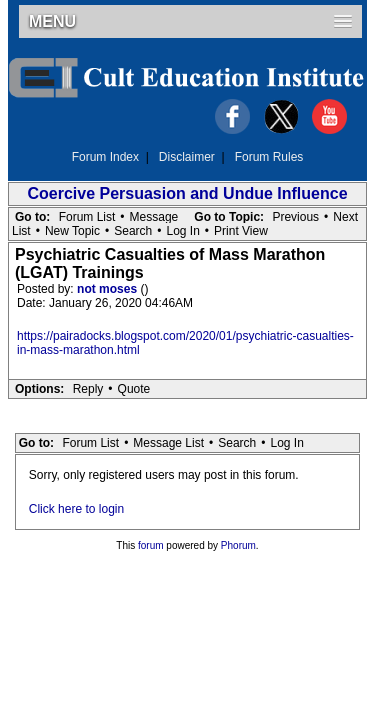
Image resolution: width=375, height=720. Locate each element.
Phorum (238, 545)
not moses (108, 289)
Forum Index (105, 157)
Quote (134, 389)
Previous (295, 217)
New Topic (72, 231)
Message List (168, 443)
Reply (88, 389)
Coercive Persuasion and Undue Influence (187, 193)
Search (133, 231)
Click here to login (76, 509)
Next (345, 217)
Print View (241, 231)
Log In (182, 231)
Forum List (87, 217)
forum (151, 545)
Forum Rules (269, 157)
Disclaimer (187, 157)
